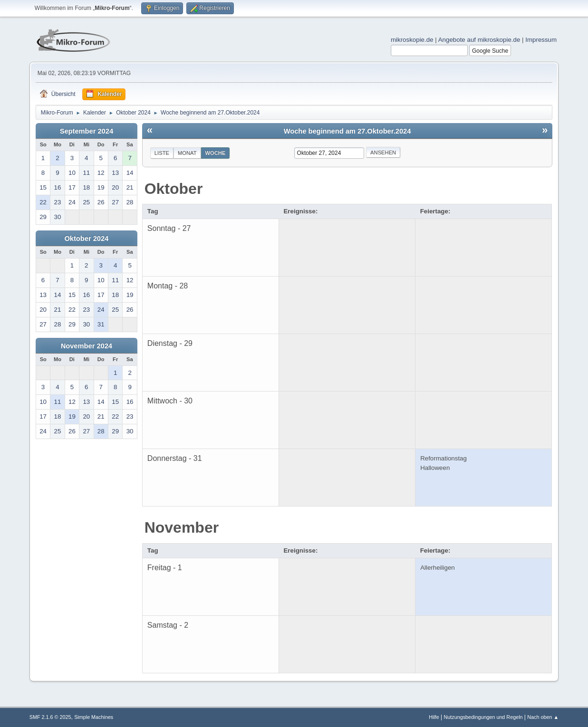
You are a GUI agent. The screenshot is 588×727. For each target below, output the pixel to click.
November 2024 (87, 346)
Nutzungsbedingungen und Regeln (483, 717)
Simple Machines (94, 717)
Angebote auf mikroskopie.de (479, 40)
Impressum (541, 40)
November (182, 527)
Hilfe (434, 717)
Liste (162, 153)
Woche (216, 153)
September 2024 (87, 131)
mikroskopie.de (412, 40)
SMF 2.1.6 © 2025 (50, 717)
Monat (187, 153)
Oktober (174, 189)
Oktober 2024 (86, 239)
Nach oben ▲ (543, 717)
